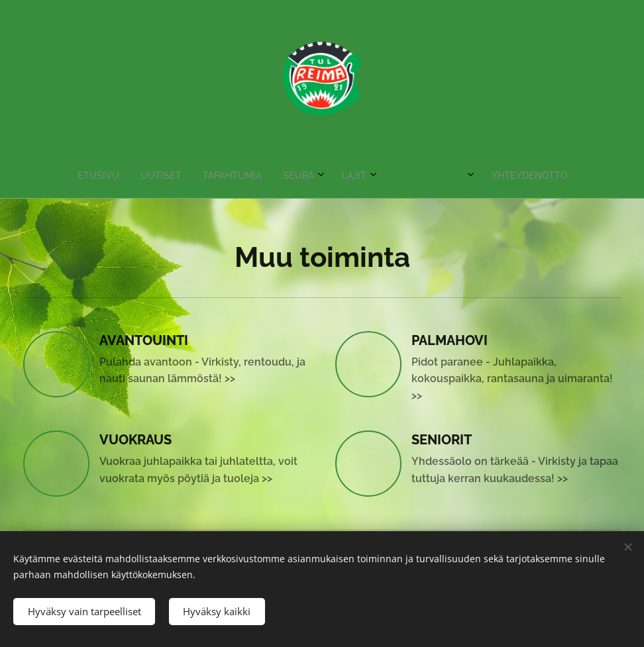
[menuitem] (254, 175)
